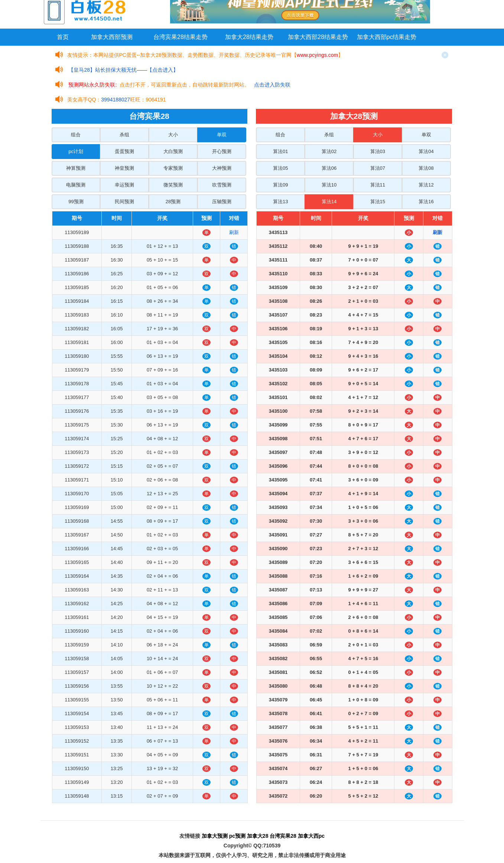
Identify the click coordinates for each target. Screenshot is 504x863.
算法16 (426, 202)
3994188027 (116, 100)
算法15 (378, 202)
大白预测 (173, 151)
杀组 (124, 135)
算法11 (378, 185)
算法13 (280, 202)
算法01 (280, 151)
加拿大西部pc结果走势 (387, 37)
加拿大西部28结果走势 (318, 37)
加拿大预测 (215, 836)
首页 (63, 37)
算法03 (378, 151)
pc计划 (76, 151)
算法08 (426, 168)
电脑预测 (76, 185)
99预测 (76, 202)
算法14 (329, 202)
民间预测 (124, 202)
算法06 (329, 168)
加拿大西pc (311, 836)
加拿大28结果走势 (249, 37)
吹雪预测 (222, 185)
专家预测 (173, 168)
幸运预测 (124, 185)
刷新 (234, 232)
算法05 (280, 168)
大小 (173, 135)
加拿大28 (258, 836)
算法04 (426, 151)
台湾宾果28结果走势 (181, 37)
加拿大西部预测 (112, 37)
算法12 (426, 185)
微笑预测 (173, 185)
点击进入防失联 (272, 85)
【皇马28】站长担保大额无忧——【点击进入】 (123, 70)
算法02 (329, 151)
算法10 (329, 185)
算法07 (378, 168)
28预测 (173, 202)
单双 (222, 135)
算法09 (280, 185)
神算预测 (76, 168)
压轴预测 (222, 202)
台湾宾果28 (283, 836)
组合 (76, 135)
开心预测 (222, 151)
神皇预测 (124, 168)
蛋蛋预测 (124, 151)
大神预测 (222, 168)
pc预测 (237, 836)
